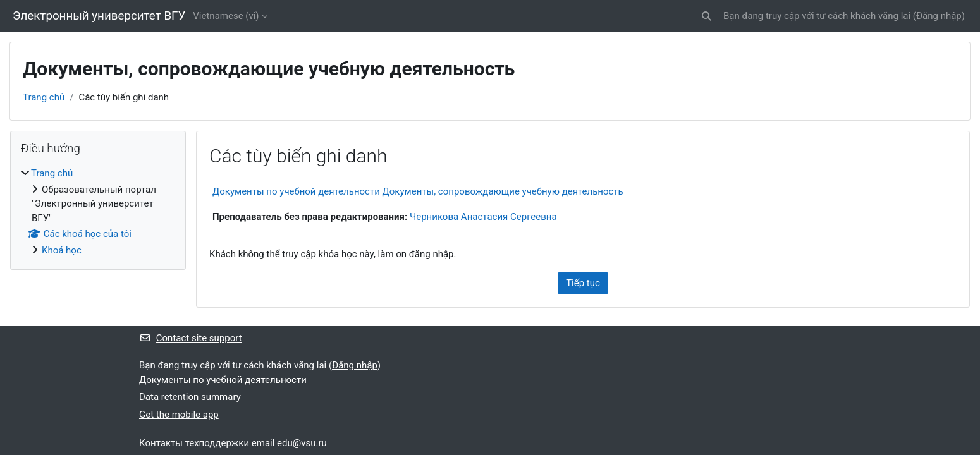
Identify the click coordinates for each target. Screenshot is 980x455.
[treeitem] (98, 212)
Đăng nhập (939, 16)
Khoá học (62, 250)
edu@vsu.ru (302, 443)
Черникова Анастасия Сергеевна (483, 217)
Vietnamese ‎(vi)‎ (226, 16)
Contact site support (191, 338)
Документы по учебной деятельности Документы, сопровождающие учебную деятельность (418, 191)
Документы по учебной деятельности (223, 380)
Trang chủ (44, 97)
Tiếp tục (583, 283)
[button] (707, 16)
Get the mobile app (179, 415)
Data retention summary (190, 397)
